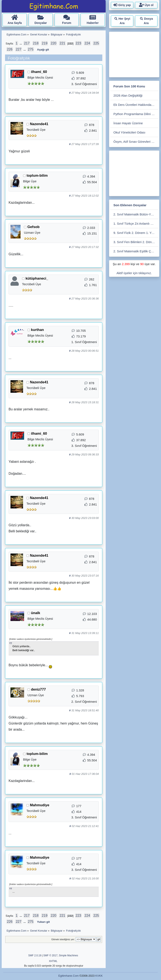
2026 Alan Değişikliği (128, 95)
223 (79, 43)
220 (54, 43)
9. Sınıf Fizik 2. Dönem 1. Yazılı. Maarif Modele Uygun (136, 233)
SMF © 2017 (51, 955)
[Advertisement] (136, 54)
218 (36, 43)
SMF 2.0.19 (35, 955)
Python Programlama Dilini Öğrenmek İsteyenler (136, 114)
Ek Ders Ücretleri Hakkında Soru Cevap (136, 105)
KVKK (99, 976)
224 (87, 43)
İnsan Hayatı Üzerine (128, 123)
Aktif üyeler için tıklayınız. (134, 273)
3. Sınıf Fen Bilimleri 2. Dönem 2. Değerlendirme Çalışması (136, 242)
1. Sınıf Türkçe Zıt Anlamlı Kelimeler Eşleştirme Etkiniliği (136, 224)
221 (62, 43)
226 (10, 49)
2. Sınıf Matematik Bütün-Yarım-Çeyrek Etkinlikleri (136, 214)
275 (31, 49)
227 (19, 49)
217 (27, 43)
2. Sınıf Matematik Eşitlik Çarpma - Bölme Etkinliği (136, 251)
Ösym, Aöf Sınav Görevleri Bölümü (136, 142)
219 (45, 43)
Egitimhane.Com (68, 976)
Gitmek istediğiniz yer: (63, 939)
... (21, 43)
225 (96, 43)
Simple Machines (68, 955)
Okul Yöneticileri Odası (129, 132)
